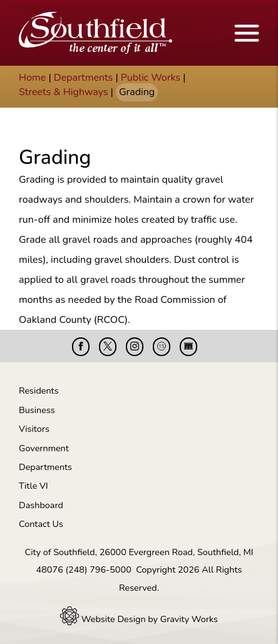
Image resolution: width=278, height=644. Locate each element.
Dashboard (41, 505)
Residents (39, 391)
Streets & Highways (63, 92)
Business (37, 410)
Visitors (34, 429)
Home (32, 78)
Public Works (151, 78)
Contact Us (41, 524)
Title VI (33, 486)
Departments (84, 78)
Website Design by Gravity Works (139, 619)
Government (44, 448)
